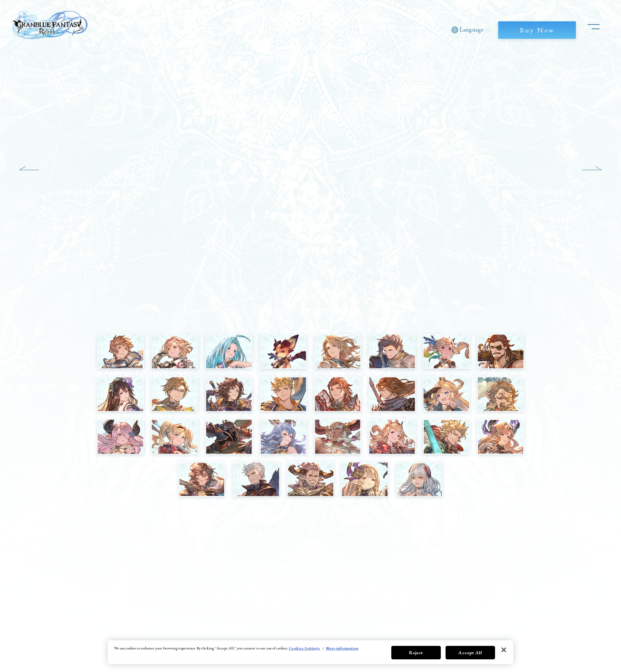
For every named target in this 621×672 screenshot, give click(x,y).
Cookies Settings (304, 648)
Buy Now (537, 30)
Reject (416, 653)
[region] (310, 652)
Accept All (470, 653)
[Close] (504, 650)
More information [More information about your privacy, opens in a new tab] (342, 648)
